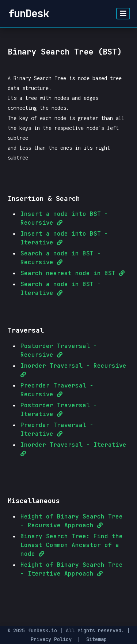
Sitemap (96, 639)
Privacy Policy (51, 639)
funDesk (28, 14)
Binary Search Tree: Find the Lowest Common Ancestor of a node (72, 545)
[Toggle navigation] (123, 14)
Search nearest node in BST (73, 273)
